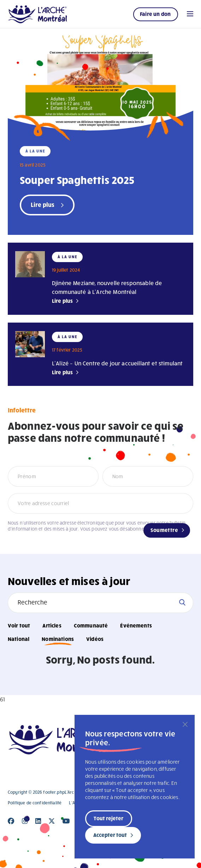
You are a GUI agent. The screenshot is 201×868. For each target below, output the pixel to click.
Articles (52, 625)
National (19, 639)
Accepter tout (110, 835)
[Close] (11, 821)
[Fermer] (185, 724)
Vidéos (95, 639)
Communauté (91, 625)
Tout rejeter (108, 818)
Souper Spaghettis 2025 (77, 180)
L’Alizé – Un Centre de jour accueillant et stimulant (117, 363)
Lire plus (62, 301)
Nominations (58, 639)
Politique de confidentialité (35, 803)
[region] (135, 787)
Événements (136, 625)
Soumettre (164, 530)
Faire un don (155, 14)
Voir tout (19, 625)
